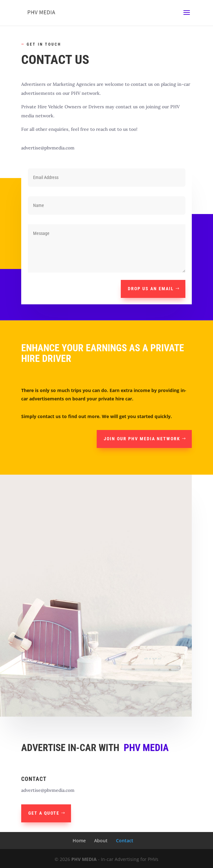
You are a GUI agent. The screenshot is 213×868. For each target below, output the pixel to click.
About (101, 841)
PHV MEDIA (84, 859)
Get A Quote (44, 813)
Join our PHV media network (142, 439)
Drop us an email (151, 289)
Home (79, 841)
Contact (125, 841)
